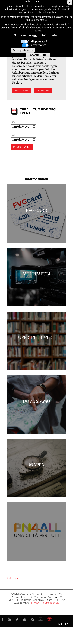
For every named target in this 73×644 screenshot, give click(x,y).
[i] (49, 42)
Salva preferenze (23, 50)
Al (13, 135)
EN (67, 624)
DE (60, 624)
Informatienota (51, 603)
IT (55, 624)
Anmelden (43, 91)
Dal (14, 122)
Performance (38, 45)
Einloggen (22, 91)
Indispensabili (38, 42)
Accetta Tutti (38, 55)
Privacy (35, 603)
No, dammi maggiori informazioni (37, 35)
